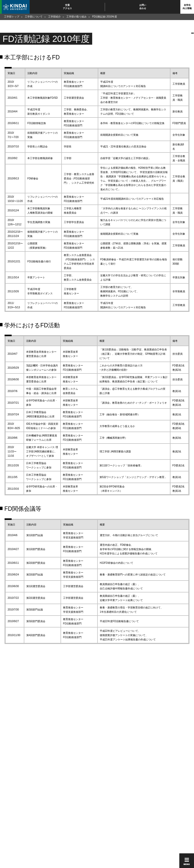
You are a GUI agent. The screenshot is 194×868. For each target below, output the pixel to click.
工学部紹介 (54, 17)
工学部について (34, 17)
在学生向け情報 (187, 7)
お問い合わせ (143, 7)
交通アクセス (67, 7)
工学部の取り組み (76, 17)
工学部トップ (12, 17)
